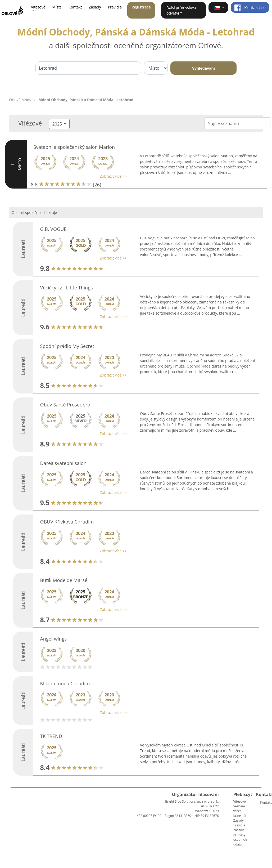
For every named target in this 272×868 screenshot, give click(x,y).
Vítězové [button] (38, 7)
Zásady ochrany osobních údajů (240, 837)
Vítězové (240, 801)
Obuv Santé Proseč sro (65, 405)
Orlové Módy (20, 100)
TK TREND (51, 736)
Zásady (95, 7)
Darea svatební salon (63, 463)
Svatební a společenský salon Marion (74, 147)
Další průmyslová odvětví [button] (181, 10)
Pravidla (115, 7)
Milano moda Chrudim (65, 683)
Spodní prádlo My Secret (67, 346)
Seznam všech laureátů (240, 811)
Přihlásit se (250, 7)
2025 (58, 124)
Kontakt (75, 7)
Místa (57, 7)
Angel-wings (53, 639)
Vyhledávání (203, 68)
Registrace (141, 7)
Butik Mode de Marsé (64, 580)
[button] (218, 8)
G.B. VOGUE (53, 229)
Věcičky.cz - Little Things (66, 288)
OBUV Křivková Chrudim (67, 522)
